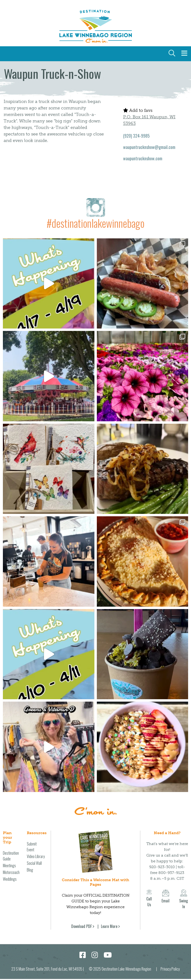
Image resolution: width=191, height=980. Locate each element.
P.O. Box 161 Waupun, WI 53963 (149, 120)
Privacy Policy (170, 969)
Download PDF (81, 926)
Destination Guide (11, 856)
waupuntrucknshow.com (143, 158)
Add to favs (138, 110)
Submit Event (32, 847)
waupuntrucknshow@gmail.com (149, 147)
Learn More (109, 926)
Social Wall (34, 863)
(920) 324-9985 (136, 136)
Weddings (10, 879)
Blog (30, 870)
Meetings (9, 866)
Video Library (36, 856)
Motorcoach (11, 872)
